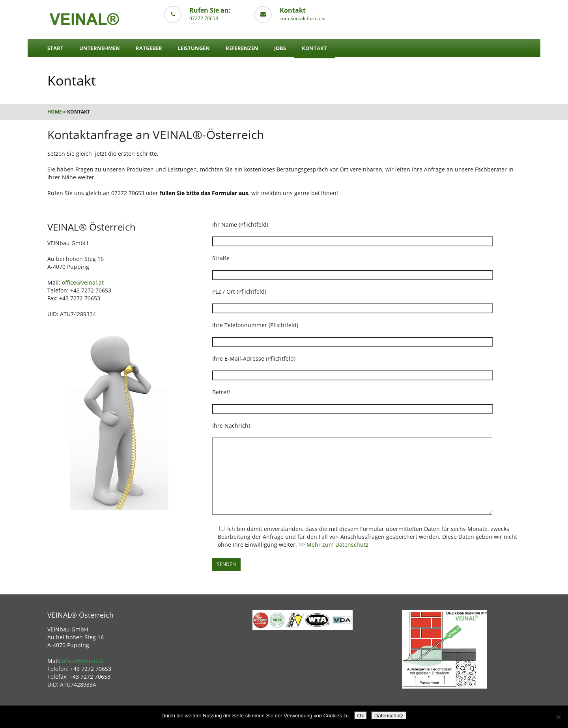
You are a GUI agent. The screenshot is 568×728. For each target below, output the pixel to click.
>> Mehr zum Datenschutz (334, 545)
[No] (558, 717)
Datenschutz (389, 716)
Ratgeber (149, 48)
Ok (361, 716)
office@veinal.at (83, 282)
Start (55, 48)
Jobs (280, 48)
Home (55, 112)
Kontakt (314, 48)
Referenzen (242, 48)
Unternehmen (100, 48)
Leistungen (194, 48)
